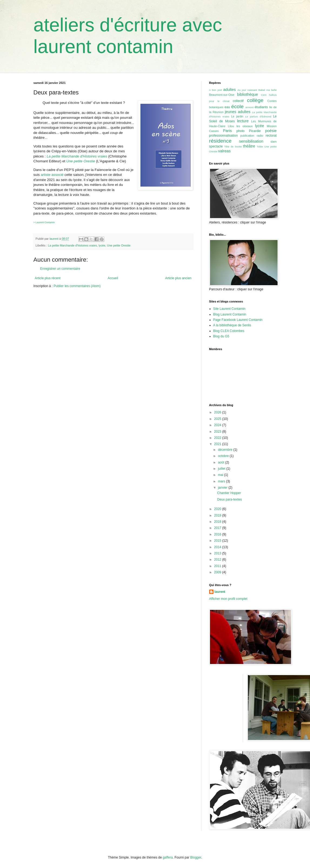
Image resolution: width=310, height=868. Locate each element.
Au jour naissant (247, 90)
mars (222, 481)
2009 (218, 572)
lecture (243, 121)
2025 (218, 419)
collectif (238, 101)
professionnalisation (224, 136)
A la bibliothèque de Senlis (232, 325)
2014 (218, 547)
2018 (218, 522)
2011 (218, 566)
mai (221, 475)
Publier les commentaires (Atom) (77, 286)
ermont (249, 107)
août (221, 462)
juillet (222, 469)
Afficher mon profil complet (228, 599)
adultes (229, 90)
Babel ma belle (268, 90)
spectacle (216, 146)
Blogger (196, 857)
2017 (218, 528)
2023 (218, 432)
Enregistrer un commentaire (60, 269)
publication (247, 136)
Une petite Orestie (81, 161)
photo (241, 131)
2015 (218, 541)
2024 (218, 425)
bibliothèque (248, 94)
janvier (223, 488)
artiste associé (52, 175)
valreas (224, 151)
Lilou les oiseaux (240, 126)
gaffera (168, 857)
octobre (224, 456)
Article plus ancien (178, 278)
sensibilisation (251, 141)
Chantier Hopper (229, 493)
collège (255, 100)
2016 (218, 534)
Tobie (260, 147)
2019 (218, 515)
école (238, 106)
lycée (102, 245)
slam (274, 142)
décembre (226, 450)
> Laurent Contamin (44, 222)
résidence (220, 141)
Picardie (255, 131)
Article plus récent (48, 278)
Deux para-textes (229, 499)
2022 (218, 438)
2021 (218, 444)
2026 (218, 412)
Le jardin (237, 116)
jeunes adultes (238, 112)
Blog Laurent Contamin (230, 314)
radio (260, 136)
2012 (218, 560)
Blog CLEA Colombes (229, 331)
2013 (218, 553)
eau (227, 107)
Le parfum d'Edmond (258, 116)
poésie (271, 131)
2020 (218, 509)
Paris (227, 131)
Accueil (113, 278)
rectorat (271, 136)
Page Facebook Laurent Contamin (238, 320)
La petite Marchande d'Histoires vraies (77, 156)
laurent (220, 592)
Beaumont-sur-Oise (222, 95)
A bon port (216, 90)
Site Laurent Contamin (229, 309)
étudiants (261, 107)
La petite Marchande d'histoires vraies (72, 245)
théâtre (249, 146)
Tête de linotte (233, 147)
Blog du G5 (221, 336)
